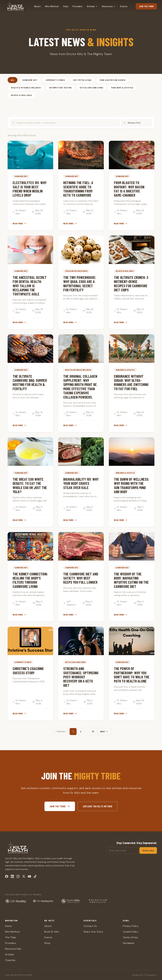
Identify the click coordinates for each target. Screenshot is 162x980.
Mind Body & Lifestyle (122, 88)
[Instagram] (18, 876)
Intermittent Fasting (60, 88)
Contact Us (90, 926)
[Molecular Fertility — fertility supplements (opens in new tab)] (98, 901)
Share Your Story (93, 932)
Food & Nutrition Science (113, 80)
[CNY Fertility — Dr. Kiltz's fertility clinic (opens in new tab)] (16, 901)
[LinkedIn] (12, 876)
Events (124, 6)
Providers (78, 6)
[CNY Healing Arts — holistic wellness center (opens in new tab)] (43, 901)
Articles (92, 6)
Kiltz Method (52, 6)
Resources (109, 6)
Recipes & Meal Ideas (21, 95)
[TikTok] (35, 876)
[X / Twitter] (24, 876)
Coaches (10, 960)
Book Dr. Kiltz (52, 932)
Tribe (66, 6)
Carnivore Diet (30, 80)
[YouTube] (29, 876)
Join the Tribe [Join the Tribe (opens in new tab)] (146, 6)
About (37, 6)
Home (8, 926)
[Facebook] (7, 876)
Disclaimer (129, 943)
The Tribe (11, 937)
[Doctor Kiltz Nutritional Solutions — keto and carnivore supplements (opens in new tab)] (71, 901)
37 (93, 731)
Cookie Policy (131, 932)
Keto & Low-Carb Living (91, 88)
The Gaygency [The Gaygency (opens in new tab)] (150, 975)
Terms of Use (130, 937)
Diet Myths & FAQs (82, 80)
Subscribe (148, 850)
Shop (47, 943)
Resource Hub (13, 949)
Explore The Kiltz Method (98, 806)
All (12, 80)
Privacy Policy (131, 926)
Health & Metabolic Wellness (26, 88)
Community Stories (55, 80)
